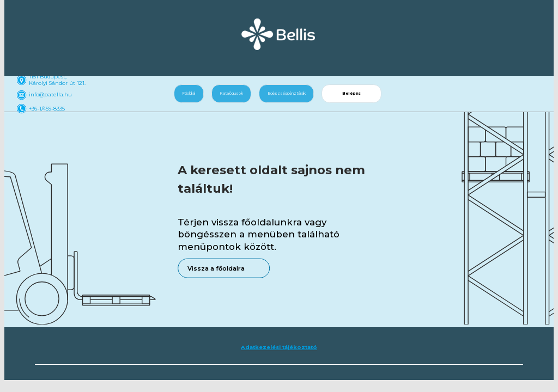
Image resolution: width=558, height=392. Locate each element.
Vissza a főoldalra (216, 268)
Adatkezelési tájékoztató (279, 347)
